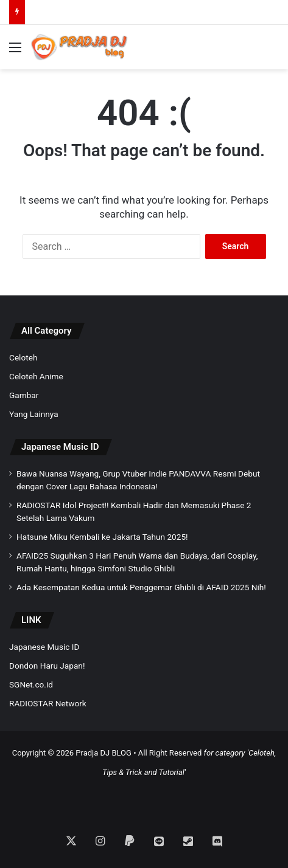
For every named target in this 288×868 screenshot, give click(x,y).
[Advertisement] (144, 797)
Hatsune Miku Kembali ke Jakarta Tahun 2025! (102, 537)
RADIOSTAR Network (48, 703)
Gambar (24, 395)
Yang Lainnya (34, 414)
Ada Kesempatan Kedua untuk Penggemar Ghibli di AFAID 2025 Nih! (141, 587)
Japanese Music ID (60, 447)
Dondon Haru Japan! (47, 666)
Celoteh (23, 357)
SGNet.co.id (31, 684)
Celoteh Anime (36, 376)
